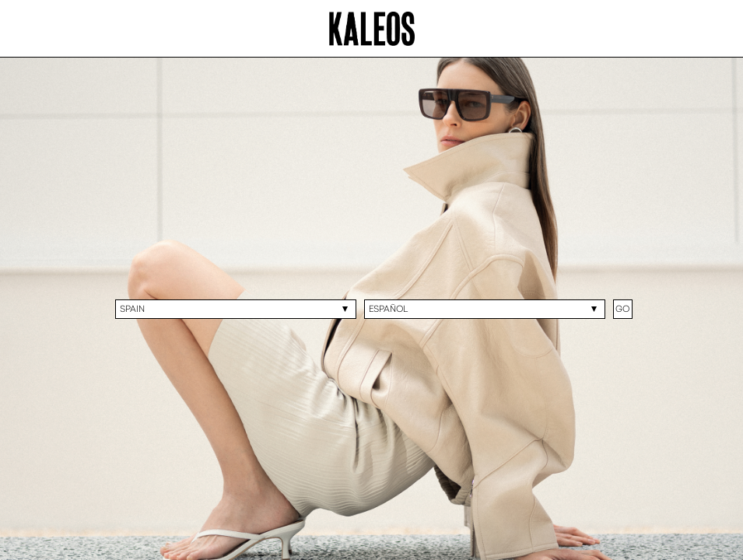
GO (622, 308)
